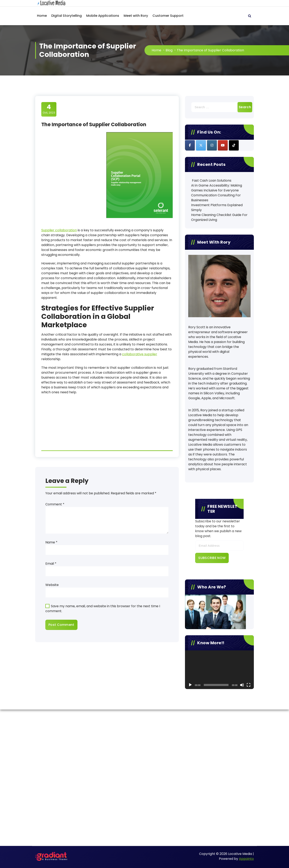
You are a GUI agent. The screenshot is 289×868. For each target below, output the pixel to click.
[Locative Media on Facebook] (190, 145)
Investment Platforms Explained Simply (217, 207)
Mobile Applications (103, 16)
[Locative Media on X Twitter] (201, 145)
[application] (219, 670)
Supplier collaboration (59, 230)
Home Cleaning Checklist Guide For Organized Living (219, 217)
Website (52, 585)
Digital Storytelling (67, 16)
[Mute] (242, 685)
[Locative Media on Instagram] (212, 145)
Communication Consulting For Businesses (216, 198)
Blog (169, 50)
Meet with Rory (136, 16)
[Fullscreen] (249, 685)
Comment (55, 504)
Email (51, 564)
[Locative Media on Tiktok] (234, 145)
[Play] (190, 685)
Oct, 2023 (49, 109)
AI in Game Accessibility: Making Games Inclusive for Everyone (217, 188)
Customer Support (168, 16)
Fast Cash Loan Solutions (211, 180)
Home (42, 16)
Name (51, 542)
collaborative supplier (140, 354)
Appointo (246, 859)
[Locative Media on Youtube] (223, 145)
